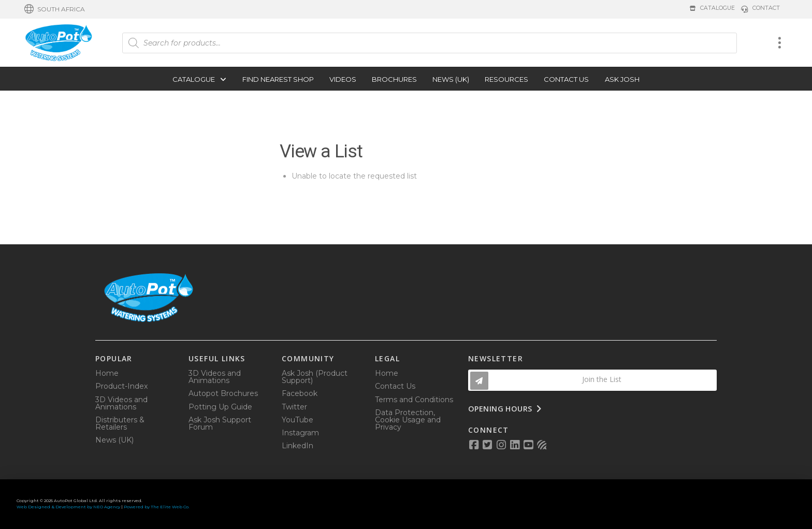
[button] (55, 9)
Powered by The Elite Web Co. (157, 507)
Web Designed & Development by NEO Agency (68, 507)
